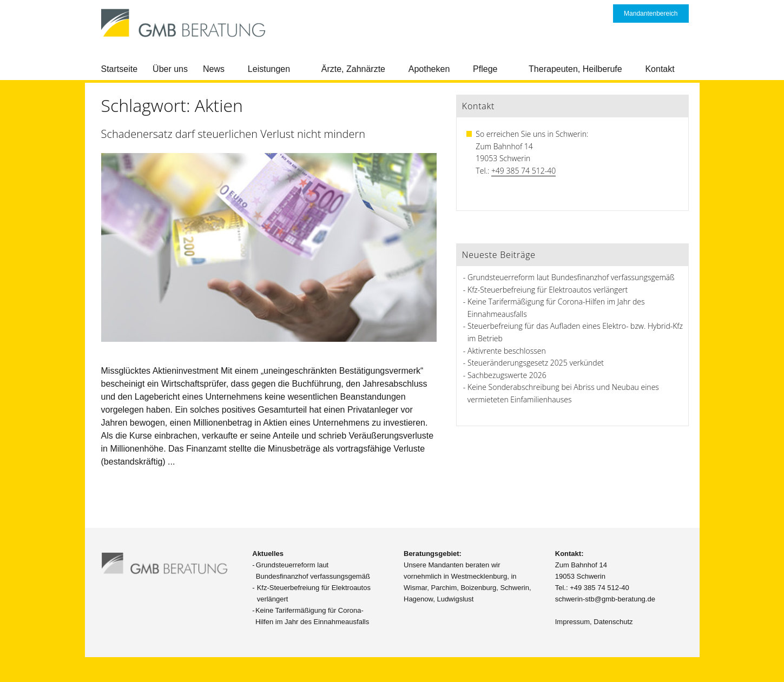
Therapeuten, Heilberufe (575, 69)
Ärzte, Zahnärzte (353, 69)
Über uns (170, 69)
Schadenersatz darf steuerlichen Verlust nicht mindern (233, 134)
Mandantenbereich (651, 14)
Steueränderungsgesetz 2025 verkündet (536, 363)
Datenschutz (613, 622)
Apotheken (429, 69)
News (214, 69)
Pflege (485, 69)
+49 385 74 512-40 (523, 171)
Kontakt (660, 69)
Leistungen (269, 69)
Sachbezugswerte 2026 (507, 375)
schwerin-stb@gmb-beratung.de (605, 599)
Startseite (120, 69)
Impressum (572, 622)
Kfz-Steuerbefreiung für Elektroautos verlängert (548, 290)
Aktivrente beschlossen (507, 351)
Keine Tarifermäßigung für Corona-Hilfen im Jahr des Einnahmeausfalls (312, 616)
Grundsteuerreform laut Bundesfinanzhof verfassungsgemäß (571, 277)
